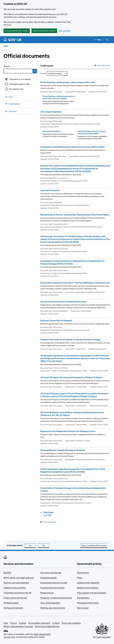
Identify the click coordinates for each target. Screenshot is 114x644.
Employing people (48, 578)
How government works (88, 603)
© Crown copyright (102, 637)
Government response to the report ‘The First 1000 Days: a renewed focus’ (75, 283)
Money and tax (47, 593)
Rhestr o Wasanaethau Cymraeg (18, 626)
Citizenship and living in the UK (17, 593)
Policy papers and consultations (92, 593)
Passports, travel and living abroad (56, 598)
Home (6, 46)
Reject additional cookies (44, 31)
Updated (13, 111)
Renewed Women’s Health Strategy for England (63, 450)
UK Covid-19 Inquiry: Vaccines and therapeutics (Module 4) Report (71, 377)
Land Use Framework (50, 190)
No (46, 545)
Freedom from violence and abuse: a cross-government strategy (70, 340)
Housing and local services (52, 588)
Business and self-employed (16, 583)
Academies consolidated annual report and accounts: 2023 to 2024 (72, 147)
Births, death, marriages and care (19, 578)
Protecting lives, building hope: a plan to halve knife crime (68, 82)
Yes (32, 545)
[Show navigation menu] (98, 40)
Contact (56, 623)
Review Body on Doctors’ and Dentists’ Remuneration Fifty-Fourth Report (75, 215)
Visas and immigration (50, 603)
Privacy (13, 623)
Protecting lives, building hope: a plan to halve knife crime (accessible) (59, 97)
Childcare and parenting (15, 588)
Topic (11, 97)
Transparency (83, 598)
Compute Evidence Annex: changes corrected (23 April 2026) (92, 132)
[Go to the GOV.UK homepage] (13, 40)
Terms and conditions (71, 623)
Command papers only (19, 84)
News (80, 578)
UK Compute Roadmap (51, 112)
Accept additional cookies (17, 31)
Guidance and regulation (88, 583)
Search (15, 66)
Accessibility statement (39, 623)
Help (6, 623)
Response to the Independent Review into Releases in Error (68, 431)
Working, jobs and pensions (53, 608)
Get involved (83, 608)
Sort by (43, 73)
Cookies (23, 623)
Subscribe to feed (103, 65)
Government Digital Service (47, 626)
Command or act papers (20, 79)
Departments (83, 573)
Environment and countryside (54, 583)
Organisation (14, 104)
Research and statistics (88, 588)
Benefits (7, 573)
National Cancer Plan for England (56, 321)
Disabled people (11, 603)
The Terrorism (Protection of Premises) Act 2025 (63, 302)
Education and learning (51, 573)
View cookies (65, 31)
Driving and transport (13, 608)
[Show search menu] (107, 40)
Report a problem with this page (94, 545)
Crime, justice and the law (15, 598)
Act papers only (16, 89)
